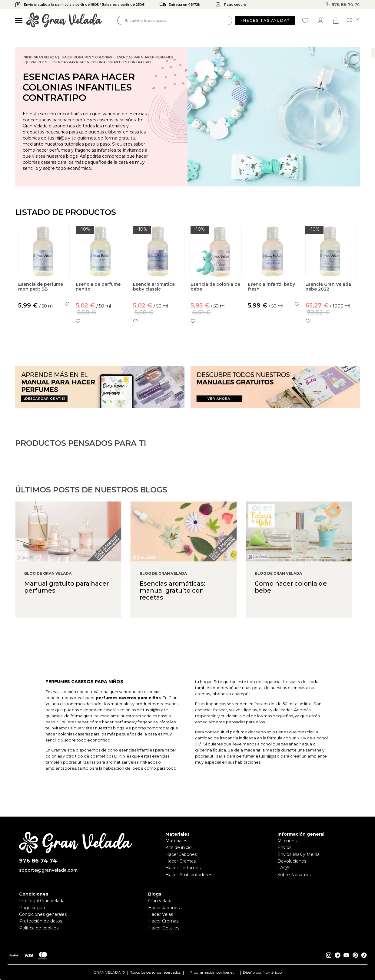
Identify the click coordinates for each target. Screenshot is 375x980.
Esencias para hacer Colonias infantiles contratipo (102, 62)
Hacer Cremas (181, 861)
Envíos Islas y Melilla (299, 854)
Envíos (284, 847)
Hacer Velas (161, 914)
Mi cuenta (288, 841)
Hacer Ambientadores (189, 875)
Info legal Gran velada (42, 901)
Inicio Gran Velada (40, 57)
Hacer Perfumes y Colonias (87, 57)
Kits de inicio (179, 847)
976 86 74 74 (343, 5)
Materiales (176, 841)
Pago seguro (33, 908)
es (352, 20)
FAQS (284, 868)
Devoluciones (292, 861)
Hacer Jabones (181, 854)
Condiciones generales (43, 914)
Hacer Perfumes (183, 868)
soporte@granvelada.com (48, 870)
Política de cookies (39, 928)
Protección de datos (41, 921)
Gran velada (160, 901)
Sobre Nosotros (294, 875)
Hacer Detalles (164, 928)
